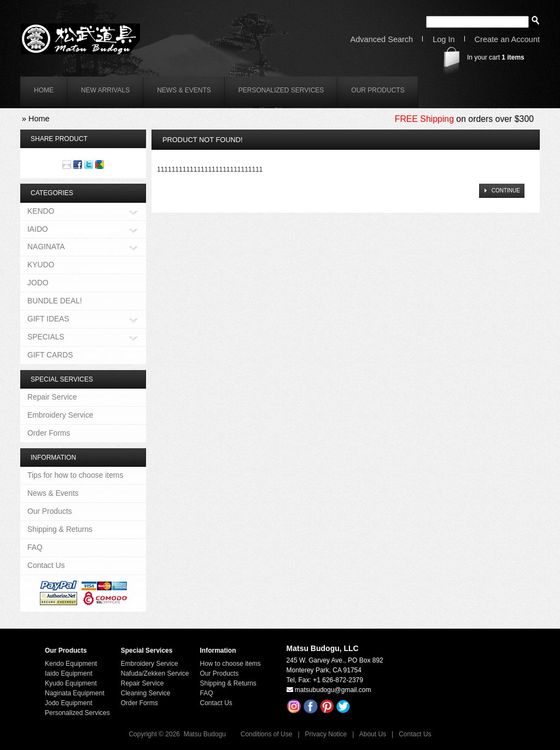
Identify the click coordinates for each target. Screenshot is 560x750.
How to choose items (230, 664)
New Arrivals (105, 90)
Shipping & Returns (60, 529)
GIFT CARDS (50, 355)
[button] (501, 191)
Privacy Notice (326, 734)
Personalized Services (281, 90)
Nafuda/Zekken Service (155, 673)
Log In (444, 40)
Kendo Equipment (71, 664)
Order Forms (49, 433)
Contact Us (46, 565)
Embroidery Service (60, 415)
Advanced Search (382, 40)
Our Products (378, 90)
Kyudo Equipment (71, 683)
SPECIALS (46, 338)
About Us (373, 734)
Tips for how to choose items (75, 475)
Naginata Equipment (75, 693)
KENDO (41, 212)
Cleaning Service (146, 693)
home (44, 90)
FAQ (35, 547)
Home (39, 119)
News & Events (184, 90)
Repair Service (52, 397)
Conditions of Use (267, 734)
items (513, 57)
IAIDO (38, 230)
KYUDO (41, 265)
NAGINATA (46, 247)
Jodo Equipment (69, 703)
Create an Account (507, 40)
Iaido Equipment (69, 673)
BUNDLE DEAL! (55, 301)
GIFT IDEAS (48, 320)
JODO (38, 283)
